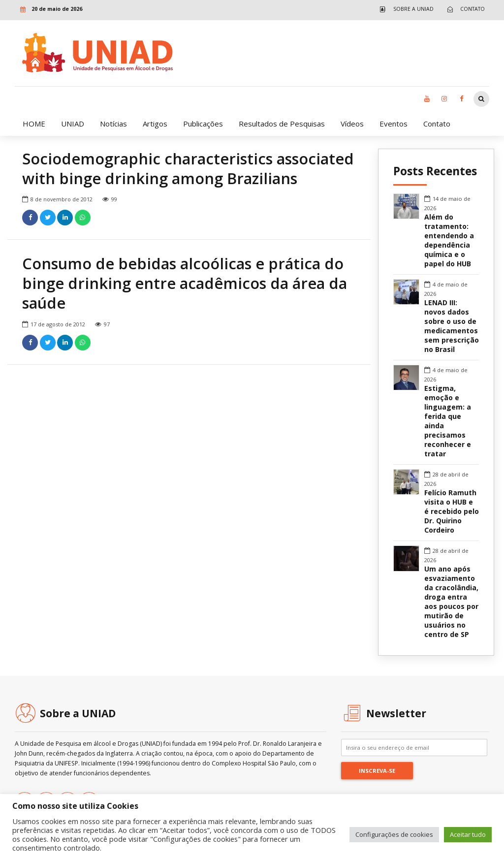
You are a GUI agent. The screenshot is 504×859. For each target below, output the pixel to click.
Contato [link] (437, 124)
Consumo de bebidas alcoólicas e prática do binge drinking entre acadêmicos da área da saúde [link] (185, 284)
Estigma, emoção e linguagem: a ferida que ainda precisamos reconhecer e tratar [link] (448, 421)
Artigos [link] (155, 124)
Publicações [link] (203, 124)
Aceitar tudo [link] (468, 834)
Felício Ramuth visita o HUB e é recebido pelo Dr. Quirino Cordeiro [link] (452, 511)
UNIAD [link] (73, 124)
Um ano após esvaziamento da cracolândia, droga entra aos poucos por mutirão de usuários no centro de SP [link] (451, 602)
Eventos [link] (394, 124)
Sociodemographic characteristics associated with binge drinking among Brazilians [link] (188, 169)
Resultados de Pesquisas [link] (282, 124)
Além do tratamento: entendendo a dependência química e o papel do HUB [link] (449, 240)
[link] (404, 9)
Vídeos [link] (352, 124)
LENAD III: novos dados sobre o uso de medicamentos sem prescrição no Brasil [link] (452, 326)
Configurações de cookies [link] (394, 834)
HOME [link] (34, 124)
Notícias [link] (113, 124)
